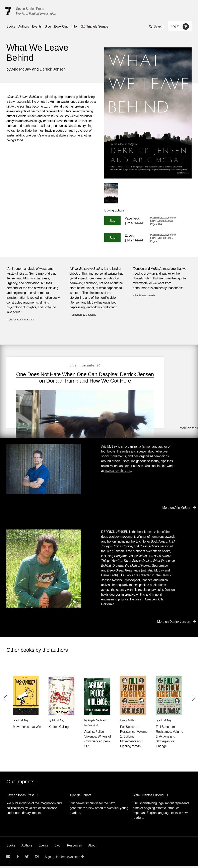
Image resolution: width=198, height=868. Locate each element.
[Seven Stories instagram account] (37, 859)
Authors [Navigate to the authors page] (24, 26)
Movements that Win (27, 729)
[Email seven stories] (8, 859)
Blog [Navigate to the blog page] (48, 26)
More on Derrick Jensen (174, 624)
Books (11, 848)
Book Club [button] (61, 26)
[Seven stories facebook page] (18, 859)
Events (43, 848)
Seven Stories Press (30, 9)
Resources (74, 848)
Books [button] (11, 26)
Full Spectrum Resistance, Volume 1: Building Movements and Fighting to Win (134, 739)
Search (159, 26)
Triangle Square (81, 797)
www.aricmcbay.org (118, 473)
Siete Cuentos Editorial (148, 797)
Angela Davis (95, 723)
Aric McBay (21, 69)
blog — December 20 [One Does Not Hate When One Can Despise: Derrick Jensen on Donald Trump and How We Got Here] (68, 365)
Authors (27, 848)
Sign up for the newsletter (62, 859)
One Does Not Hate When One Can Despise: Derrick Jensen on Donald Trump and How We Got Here (68, 381)
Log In (175, 26)
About (92, 848)
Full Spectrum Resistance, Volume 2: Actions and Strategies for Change (170, 739)
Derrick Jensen (53, 69)
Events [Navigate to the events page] (37, 26)
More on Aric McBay (176, 510)
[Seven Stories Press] (8, 11)
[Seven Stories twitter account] (27, 859)
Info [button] (74, 26)
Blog (57, 848)
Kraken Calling (59, 729)
